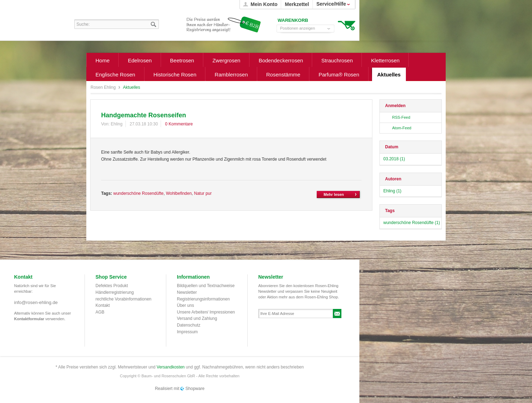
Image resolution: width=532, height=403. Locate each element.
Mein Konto (264, 4)
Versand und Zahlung (197, 318)
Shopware (195, 389)
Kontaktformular (29, 319)
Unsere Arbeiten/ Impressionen (206, 312)
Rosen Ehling (104, 87)
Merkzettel (297, 4)
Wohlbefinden (179, 193)
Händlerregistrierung (115, 292)
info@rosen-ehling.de (36, 302)
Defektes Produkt (112, 286)
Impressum (187, 332)
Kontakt (103, 305)
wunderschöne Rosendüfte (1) (412, 223)
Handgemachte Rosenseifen (144, 115)
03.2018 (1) (394, 159)
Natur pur (203, 193)
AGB (100, 312)
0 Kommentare (179, 124)
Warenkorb (347, 25)
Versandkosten (171, 367)
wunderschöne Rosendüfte (138, 193)
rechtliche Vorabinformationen (123, 299)
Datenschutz (189, 325)
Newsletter (187, 292)
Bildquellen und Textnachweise (206, 286)
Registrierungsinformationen (203, 299)
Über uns (185, 305)
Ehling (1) (392, 191)
